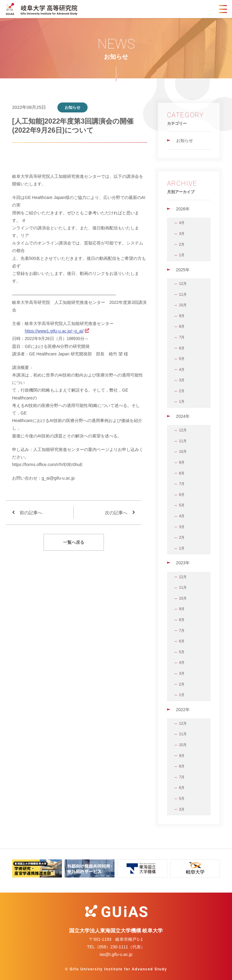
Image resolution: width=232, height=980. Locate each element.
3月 (182, 234)
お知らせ (185, 140)
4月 (182, 223)
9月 (182, 316)
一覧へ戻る (74, 542)
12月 (183, 284)
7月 (182, 337)
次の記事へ (116, 513)
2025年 (183, 270)
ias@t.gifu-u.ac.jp (116, 954)
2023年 (183, 563)
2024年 (183, 416)
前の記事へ (31, 513)
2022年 (183, 710)
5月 (182, 359)
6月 (182, 348)
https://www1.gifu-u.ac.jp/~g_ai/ (54, 331)
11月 (183, 295)
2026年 (183, 209)
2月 (182, 244)
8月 (182, 326)
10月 (183, 305)
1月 (182, 255)
